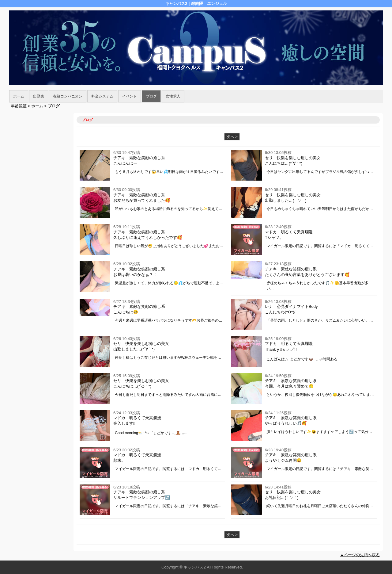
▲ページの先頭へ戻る (360, 555)
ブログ (151, 96)
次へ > (232, 137)
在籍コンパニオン (68, 96)
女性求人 (173, 96)
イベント (130, 96)
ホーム (19, 96)
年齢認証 (19, 106)
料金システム (102, 96)
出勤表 (39, 96)
